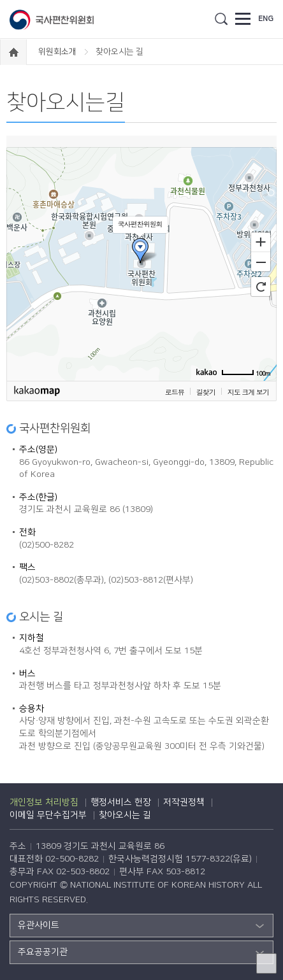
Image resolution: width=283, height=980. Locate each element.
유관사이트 (39, 925)
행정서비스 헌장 (121, 802)
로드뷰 (175, 392)
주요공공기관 (43, 952)
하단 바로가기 (0, 0)
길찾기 (206, 392)
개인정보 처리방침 (44, 802)
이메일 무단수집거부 (48, 815)
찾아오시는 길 (125, 815)
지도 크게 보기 (248, 392)
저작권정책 (184, 802)
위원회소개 (58, 52)
